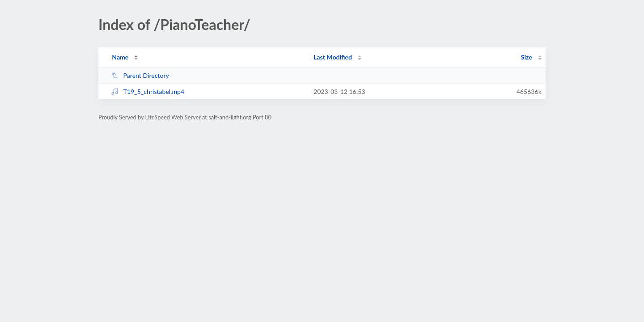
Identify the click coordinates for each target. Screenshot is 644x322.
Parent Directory (140, 75)
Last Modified (333, 57)
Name (120, 57)
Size (527, 57)
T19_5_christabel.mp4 (148, 91)
